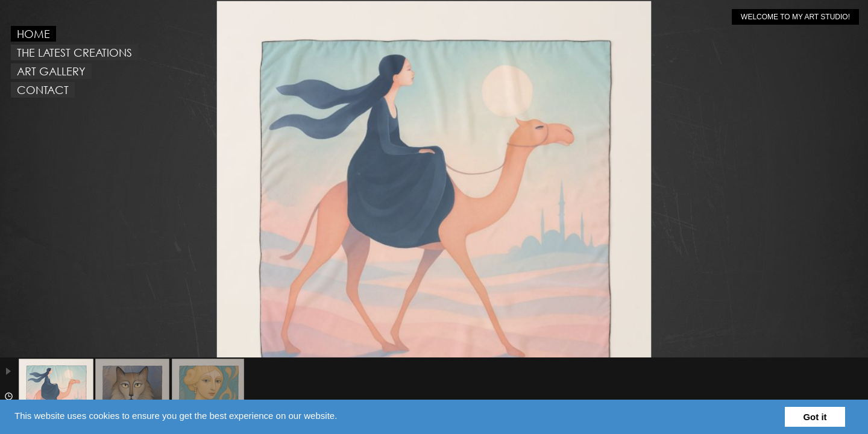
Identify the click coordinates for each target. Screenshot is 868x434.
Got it (815, 417)
